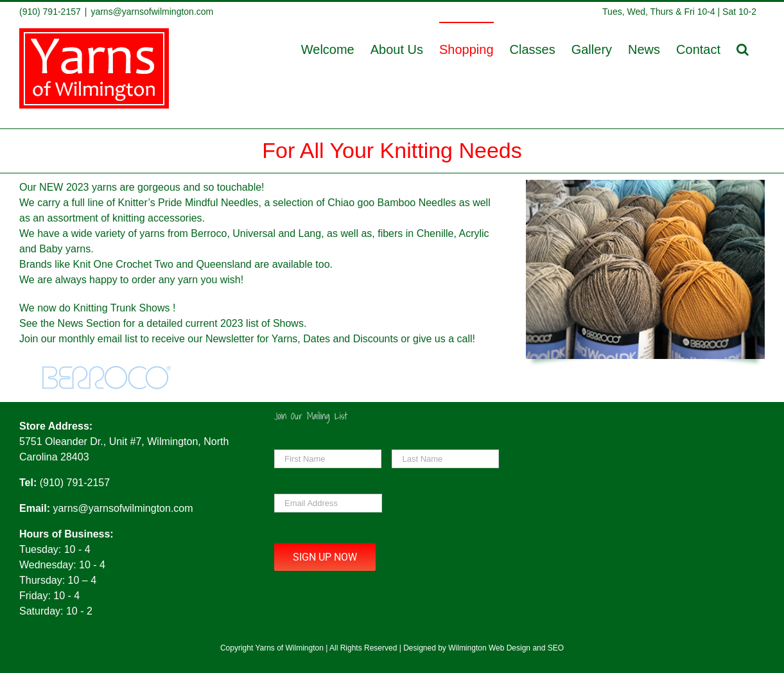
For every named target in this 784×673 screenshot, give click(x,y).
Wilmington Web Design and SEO (506, 648)
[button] (743, 49)
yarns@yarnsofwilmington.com (152, 12)
